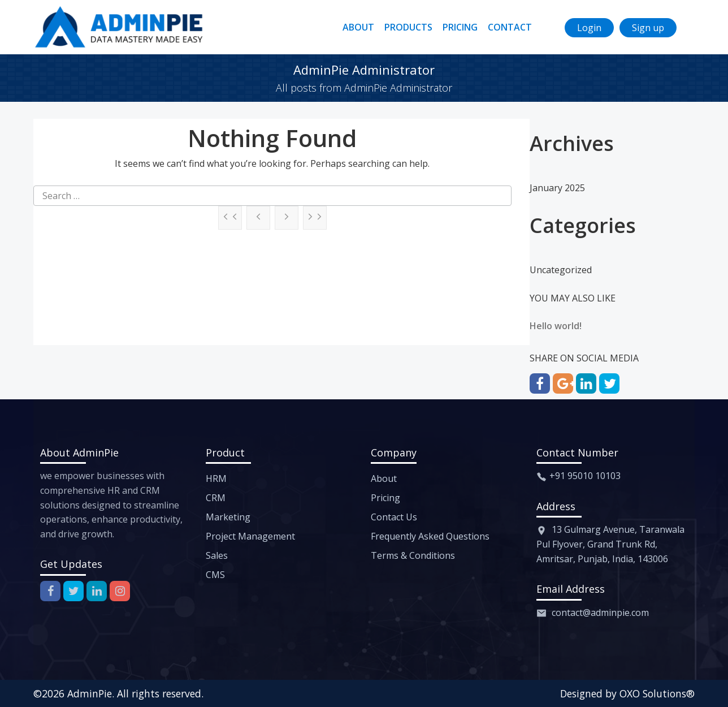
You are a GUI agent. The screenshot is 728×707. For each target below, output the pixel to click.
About (384, 478)
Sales (217, 555)
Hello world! (556, 326)
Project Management (250, 536)
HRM (216, 478)
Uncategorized (561, 270)
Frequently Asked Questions (430, 536)
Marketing (228, 517)
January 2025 (557, 188)
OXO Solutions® (657, 693)
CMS (215, 575)
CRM (216, 498)
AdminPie (90, 693)
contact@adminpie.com (600, 613)
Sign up (648, 28)
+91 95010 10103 (585, 476)
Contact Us (394, 517)
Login (589, 28)
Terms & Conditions (413, 555)
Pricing (385, 498)
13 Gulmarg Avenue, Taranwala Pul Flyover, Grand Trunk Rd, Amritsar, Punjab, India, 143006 (610, 544)
